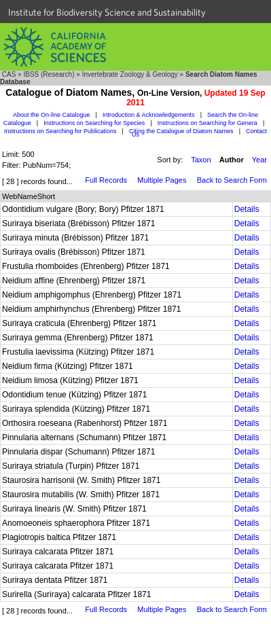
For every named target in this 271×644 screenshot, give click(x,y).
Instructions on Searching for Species (94, 123)
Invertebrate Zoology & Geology (130, 74)
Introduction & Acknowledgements (149, 115)
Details (247, 209)
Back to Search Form (232, 180)
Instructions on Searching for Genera (207, 123)
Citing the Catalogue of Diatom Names (181, 131)
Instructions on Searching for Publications (60, 131)
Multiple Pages (162, 180)
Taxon (201, 160)
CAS (9, 74)
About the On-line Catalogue (52, 115)
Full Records (106, 180)
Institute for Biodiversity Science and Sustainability (107, 12)
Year (259, 160)
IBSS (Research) (49, 74)
